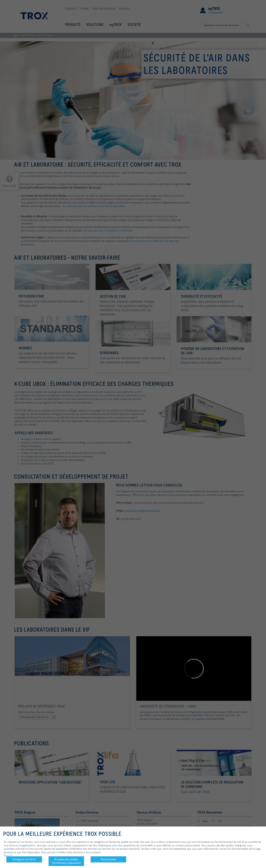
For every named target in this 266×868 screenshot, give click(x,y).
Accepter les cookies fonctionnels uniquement (66, 861)
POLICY (8, 856)
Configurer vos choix (24, 859)
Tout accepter (108, 859)
